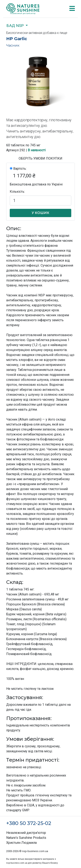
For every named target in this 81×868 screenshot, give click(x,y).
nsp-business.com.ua (35, 851)
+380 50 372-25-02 (29, 823)
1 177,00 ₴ (24, 176)
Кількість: (17, 192)
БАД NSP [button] (16, 26)
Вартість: (20, 169)
